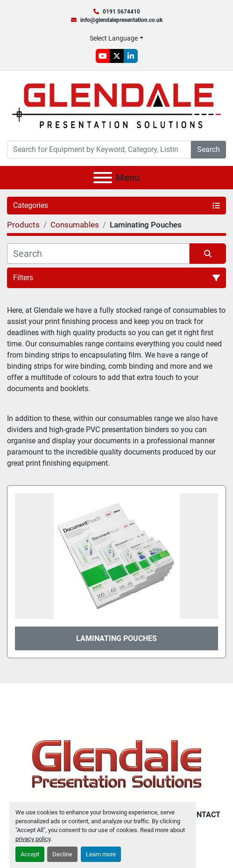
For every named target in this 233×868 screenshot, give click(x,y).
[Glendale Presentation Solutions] (117, 763)
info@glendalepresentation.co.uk (121, 20)
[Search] (99, 150)
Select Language (114, 38)
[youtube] (103, 56)
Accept (30, 854)
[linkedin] (131, 56)
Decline (62, 854)
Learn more (101, 854)
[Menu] (103, 178)
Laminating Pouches (116, 638)
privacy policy (33, 839)
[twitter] (117, 56)
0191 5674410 (121, 12)
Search (208, 149)
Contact (204, 815)
